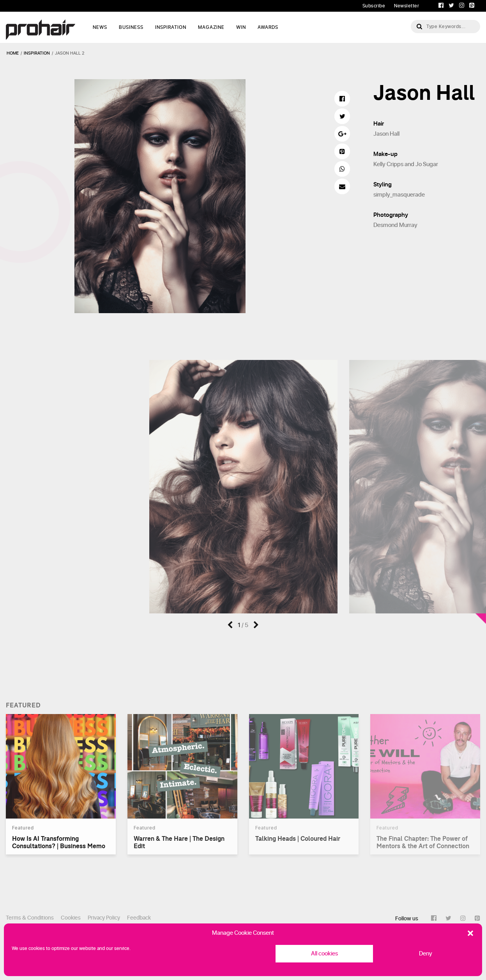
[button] (470, 933)
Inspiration (171, 27)
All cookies (324, 954)
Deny (426, 954)
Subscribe (374, 6)
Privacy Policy (104, 918)
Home (13, 53)
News (100, 27)
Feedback (139, 918)
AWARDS (268, 27)
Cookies (71, 918)
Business (131, 27)
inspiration (37, 53)
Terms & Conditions (30, 918)
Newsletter (406, 6)
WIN (241, 27)
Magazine (211, 27)
